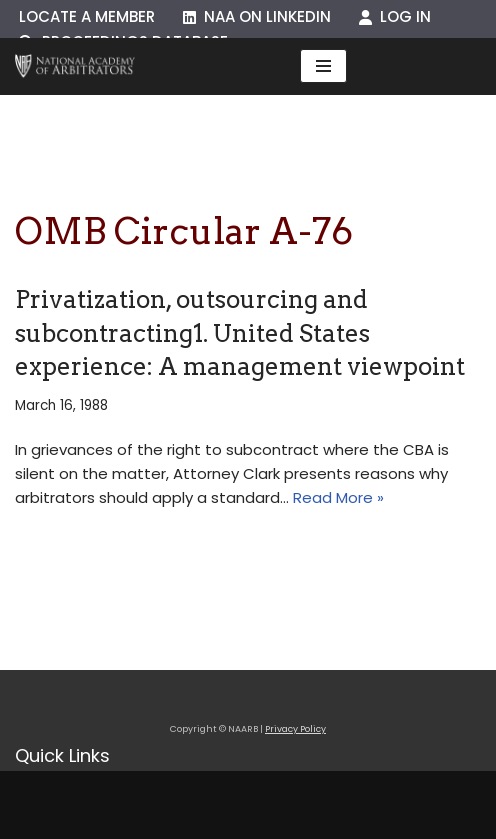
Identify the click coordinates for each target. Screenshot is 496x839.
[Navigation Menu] (323, 66)
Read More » (338, 497)
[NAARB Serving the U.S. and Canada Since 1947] (75, 66)
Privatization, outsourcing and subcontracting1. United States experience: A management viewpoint (240, 333)
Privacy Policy (295, 729)
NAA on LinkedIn (257, 16)
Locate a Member (87, 16)
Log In (395, 16)
